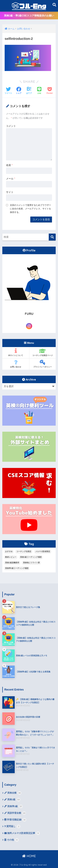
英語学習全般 (15, 813)
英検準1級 (14, 806)
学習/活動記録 (15, 820)
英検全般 (13, 793)
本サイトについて (16, 352)
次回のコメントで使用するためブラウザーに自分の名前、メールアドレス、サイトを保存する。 (30, 209)
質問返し (12, 826)
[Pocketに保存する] (50, 91)
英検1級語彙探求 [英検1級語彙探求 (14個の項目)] (12, 563)
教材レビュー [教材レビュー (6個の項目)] (11, 557)
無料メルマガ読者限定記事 (22, 833)
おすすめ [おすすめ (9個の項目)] (9, 551)
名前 (9, 165)
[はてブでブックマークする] (29, 91)
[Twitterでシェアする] (8, 91)
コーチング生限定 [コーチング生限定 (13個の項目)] (24, 551)
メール (11, 179)
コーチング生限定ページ (43, 352)
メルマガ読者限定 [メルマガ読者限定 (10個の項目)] (43, 551)
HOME (29, 856)
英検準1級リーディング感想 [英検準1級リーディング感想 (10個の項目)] (17, 568)
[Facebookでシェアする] (19, 91)
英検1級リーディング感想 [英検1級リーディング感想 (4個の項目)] (31, 557)
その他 (12, 840)
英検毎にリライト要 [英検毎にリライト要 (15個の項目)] (31, 563)
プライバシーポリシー (43, 364)
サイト (10, 192)
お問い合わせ (16, 364)
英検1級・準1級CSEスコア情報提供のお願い (29, 16)
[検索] (52, 237)
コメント (11, 126)
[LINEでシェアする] (39, 91)
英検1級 (12, 800)
